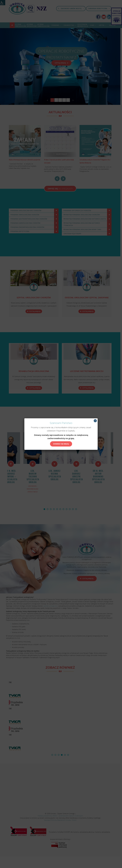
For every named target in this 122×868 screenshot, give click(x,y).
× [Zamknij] (95, 421)
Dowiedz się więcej (61, 444)
